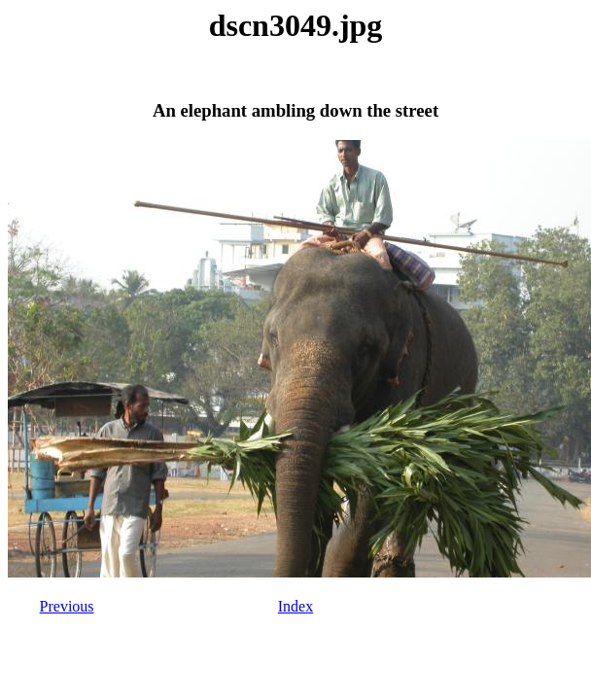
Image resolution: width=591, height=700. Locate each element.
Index (295, 606)
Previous (67, 606)
